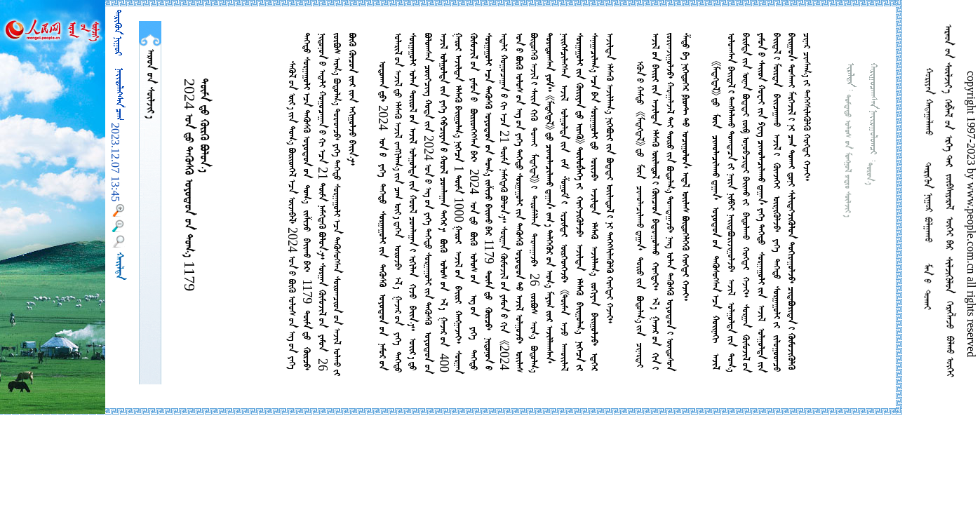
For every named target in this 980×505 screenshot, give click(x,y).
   (150, 84)
